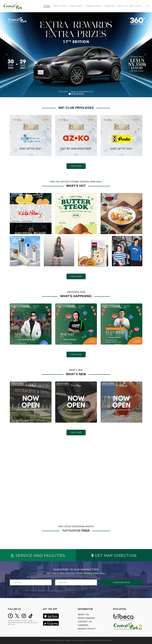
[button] (60, 6)
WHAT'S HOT (17, 198)
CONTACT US (85, 622)
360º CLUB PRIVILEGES (21, 120)
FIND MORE (76, 166)
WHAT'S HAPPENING (20, 308)
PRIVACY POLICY (87, 629)
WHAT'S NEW (17, 386)
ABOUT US (83, 615)
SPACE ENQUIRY (87, 618)
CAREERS (83, 625)
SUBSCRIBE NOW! (121, 582)
